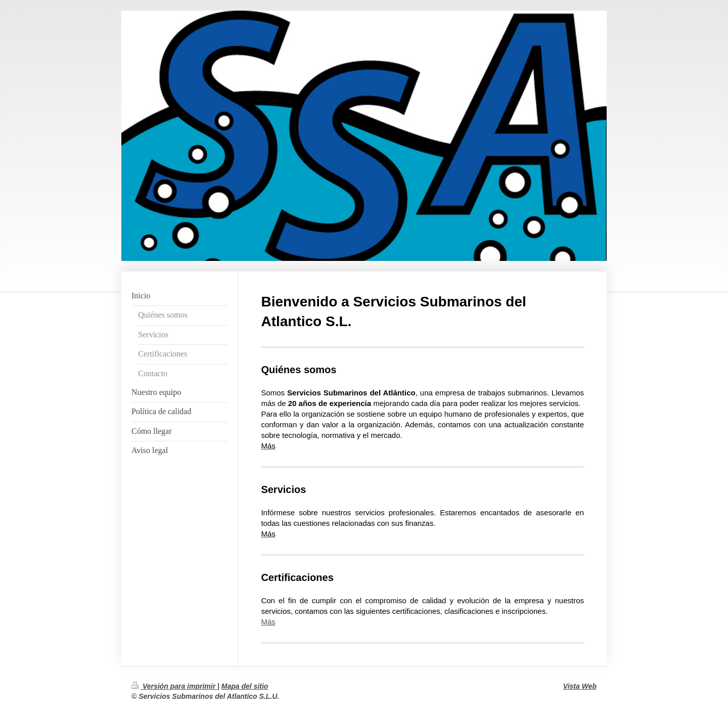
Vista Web (580, 686)
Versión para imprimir (174, 686)
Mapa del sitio (245, 686)
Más (268, 622)
